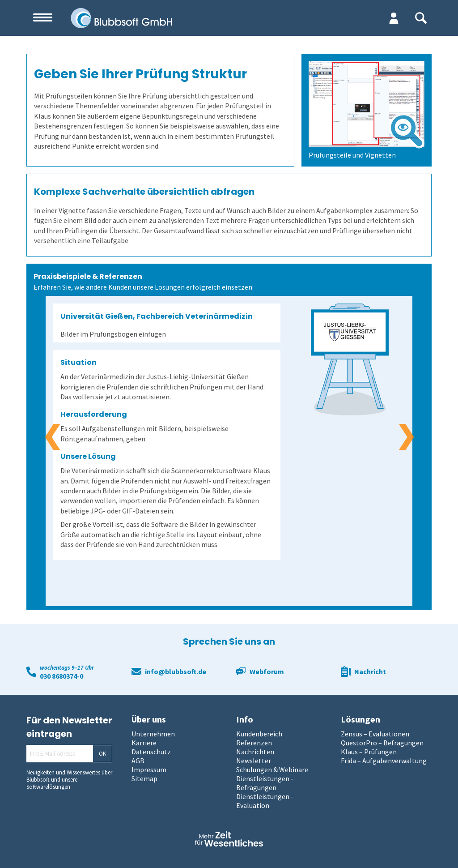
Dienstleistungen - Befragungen (265, 783)
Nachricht (370, 671)
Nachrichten (255, 752)
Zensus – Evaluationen (375, 734)
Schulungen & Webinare (272, 770)
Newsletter (254, 761)
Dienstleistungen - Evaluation (265, 801)
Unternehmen (153, 734)
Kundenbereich (259, 734)
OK (102, 754)
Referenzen (254, 743)
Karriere (144, 743)
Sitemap (144, 778)
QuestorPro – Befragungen (382, 743)
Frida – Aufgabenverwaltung (384, 761)
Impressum (149, 770)
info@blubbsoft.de (176, 671)
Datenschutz (151, 752)
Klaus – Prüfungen (369, 752)
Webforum (267, 671)
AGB (138, 761)
